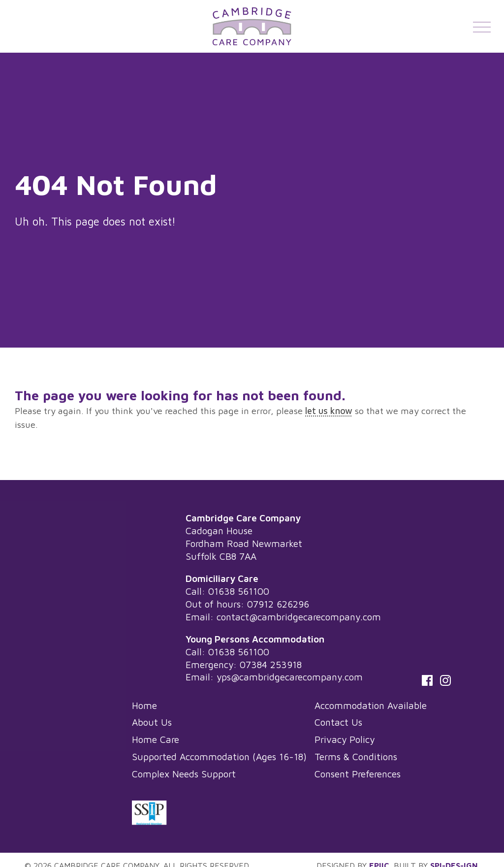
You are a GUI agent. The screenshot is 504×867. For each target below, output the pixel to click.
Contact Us (338, 722)
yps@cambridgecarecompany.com (290, 677)
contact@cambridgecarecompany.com (299, 617)
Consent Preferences (358, 774)
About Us (152, 722)
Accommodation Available (371, 705)
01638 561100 (239, 591)
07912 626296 (278, 604)
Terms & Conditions (356, 756)
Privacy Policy (345, 739)
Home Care (156, 739)
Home (144, 705)
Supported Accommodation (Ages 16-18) (219, 756)
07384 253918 (271, 664)
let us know (329, 411)
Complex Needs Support (184, 774)
